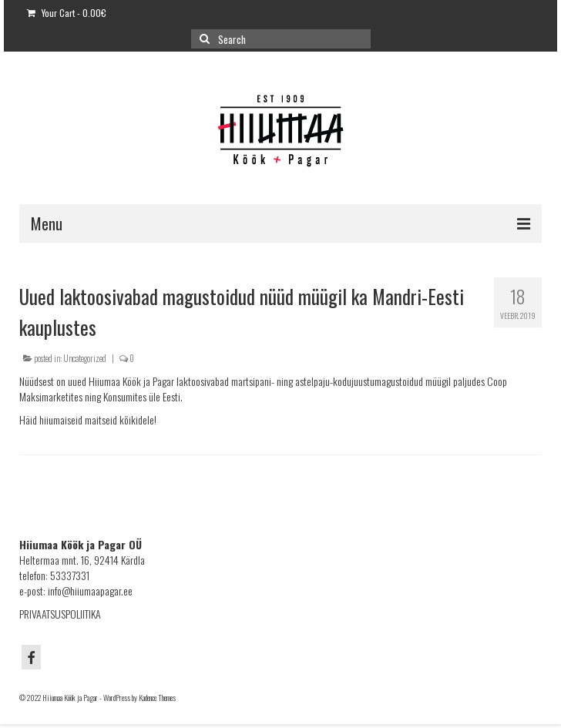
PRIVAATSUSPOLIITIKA (60, 614)
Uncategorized (85, 358)
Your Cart (67, 13)
